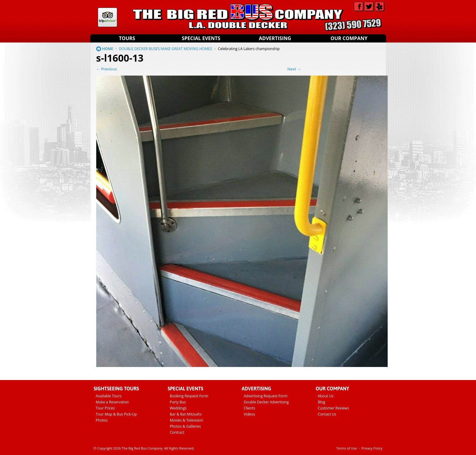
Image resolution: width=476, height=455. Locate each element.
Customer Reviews (333, 408)
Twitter (369, 7)
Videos (249, 414)
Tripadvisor (107, 17)
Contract (177, 432)
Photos (102, 420)
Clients (250, 408)
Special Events (201, 38)
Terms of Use (347, 448)
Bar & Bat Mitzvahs (186, 414)
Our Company (349, 38)
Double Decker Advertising (266, 402)
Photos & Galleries (185, 426)
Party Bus (178, 402)
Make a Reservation (112, 402)
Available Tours (109, 396)
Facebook (359, 7)
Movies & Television (186, 420)
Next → (294, 69)
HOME (108, 49)
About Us (326, 396)
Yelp (380, 7)
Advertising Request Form (266, 396)
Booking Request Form (189, 396)
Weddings (178, 408)
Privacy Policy (372, 448)
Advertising (275, 38)
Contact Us (327, 414)
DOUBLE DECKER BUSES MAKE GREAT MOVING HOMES (166, 49)
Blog (322, 402)
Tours (127, 38)
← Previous (107, 69)
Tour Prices (105, 408)
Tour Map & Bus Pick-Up (116, 414)
